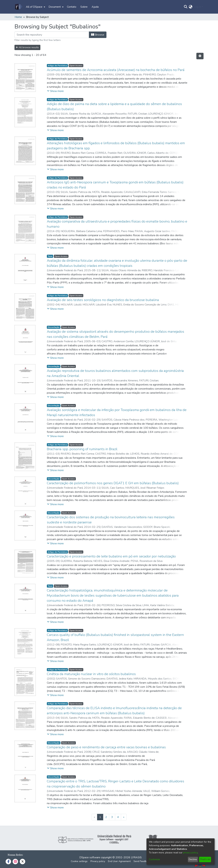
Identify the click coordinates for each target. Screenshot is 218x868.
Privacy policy (98, 861)
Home (18, 17)
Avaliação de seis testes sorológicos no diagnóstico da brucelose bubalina (103, 300)
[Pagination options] (200, 56)
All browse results (27, 47)
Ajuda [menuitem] (95, 7)
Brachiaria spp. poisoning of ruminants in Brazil (82, 449)
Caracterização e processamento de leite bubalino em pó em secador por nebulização (111, 556)
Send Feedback (142, 861)
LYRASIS (136, 857)
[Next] (124, 817)
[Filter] (52, 35)
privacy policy (190, 853)
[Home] (18, 7)
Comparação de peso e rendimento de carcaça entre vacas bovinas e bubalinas (106, 747)
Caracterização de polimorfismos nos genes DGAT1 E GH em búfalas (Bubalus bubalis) (113, 483)
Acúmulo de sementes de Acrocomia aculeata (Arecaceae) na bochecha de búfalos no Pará (116, 70)
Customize (154, 859)
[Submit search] (186, 7)
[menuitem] (35, 7)
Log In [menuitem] (197, 7)
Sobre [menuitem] (84, 7)
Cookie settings (79, 861)
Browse (98, 35)
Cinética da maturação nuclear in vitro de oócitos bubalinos (91, 674)
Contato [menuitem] (72, 7)
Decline (193, 859)
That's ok (205, 859)
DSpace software (90, 857)
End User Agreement (119, 861)
